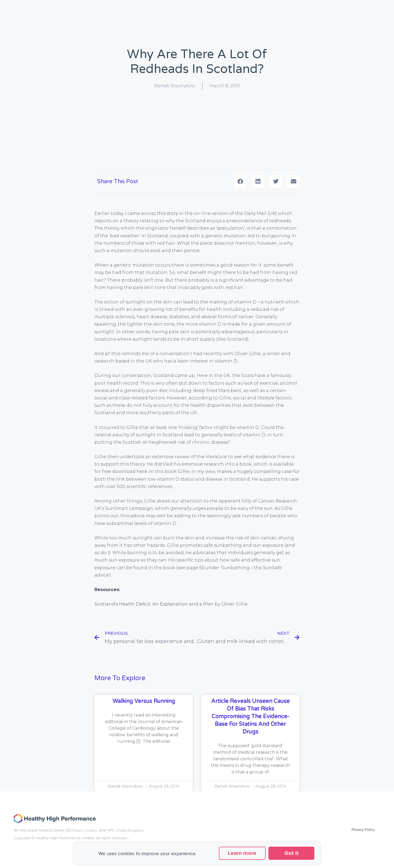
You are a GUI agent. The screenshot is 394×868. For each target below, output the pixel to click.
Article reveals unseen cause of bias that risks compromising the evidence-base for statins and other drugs (250, 717)
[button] (240, 181)
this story (167, 213)
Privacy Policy (363, 830)
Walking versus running (144, 701)
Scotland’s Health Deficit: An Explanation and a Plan (154, 604)
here (142, 471)
